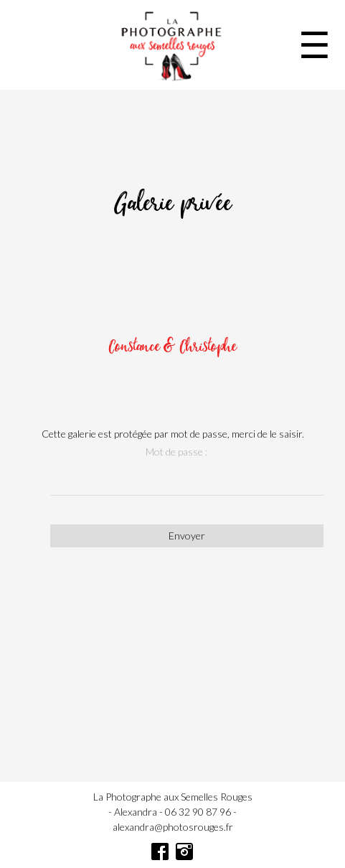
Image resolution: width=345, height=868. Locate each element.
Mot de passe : (176, 452)
